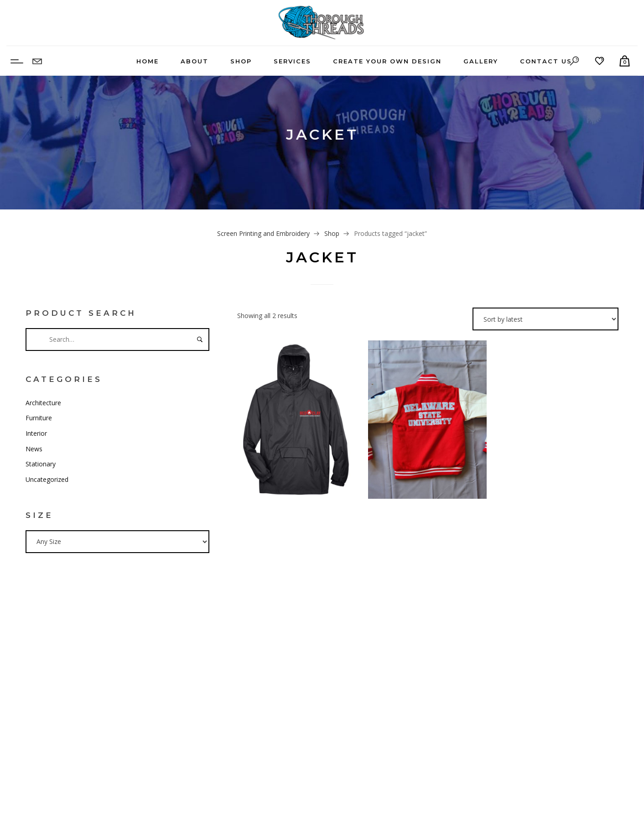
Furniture (39, 418)
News (34, 449)
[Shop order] (545, 319)
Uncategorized (47, 479)
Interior (36, 433)
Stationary (41, 464)
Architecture (43, 403)
